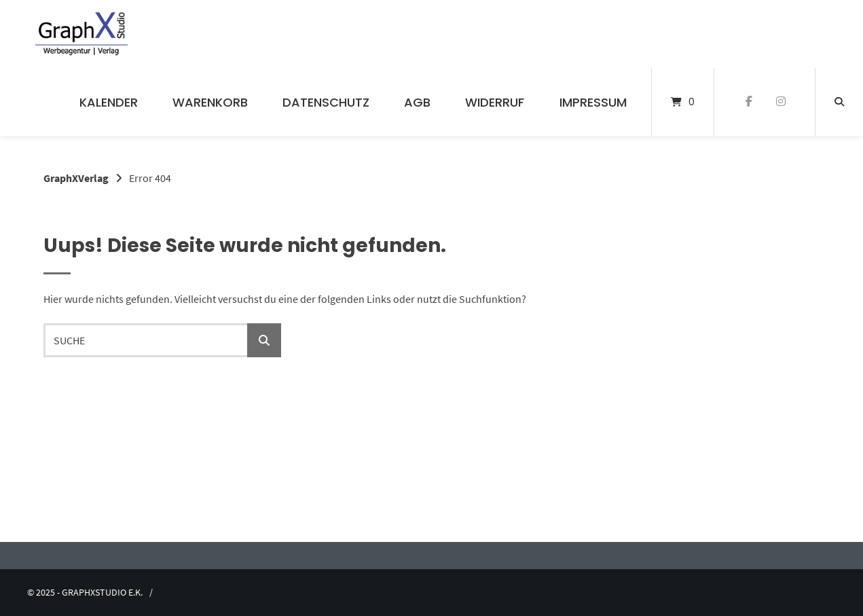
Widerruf (495, 102)
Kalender (109, 102)
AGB (417, 102)
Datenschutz (326, 102)
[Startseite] (82, 34)
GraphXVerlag (76, 178)
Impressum (593, 102)
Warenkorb (210, 102)
